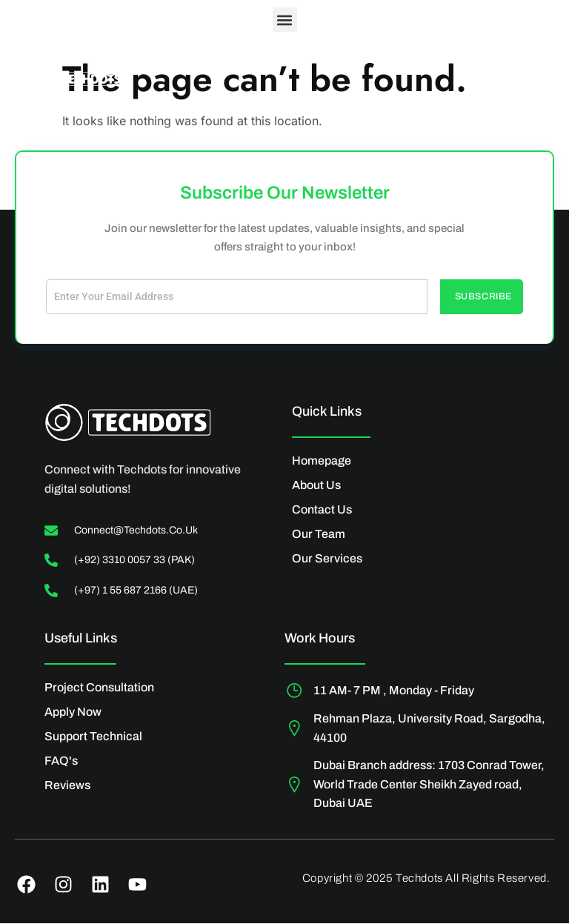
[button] (285, 20)
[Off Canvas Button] (521, 83)
